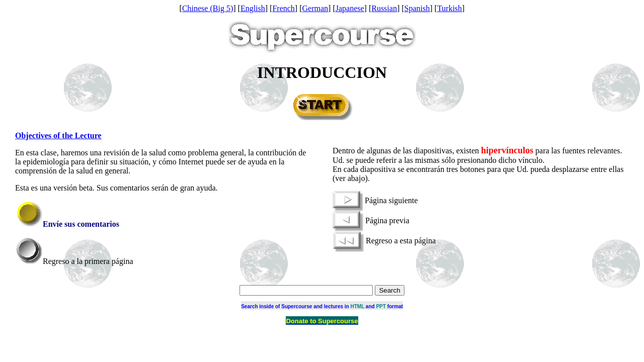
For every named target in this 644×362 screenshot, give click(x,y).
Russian (384, 8)
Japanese (350, 8)
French (283, 8)
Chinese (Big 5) (208, 8)
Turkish (450, 8)
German (315, 8)
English (253, 8)
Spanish (417, 8)
